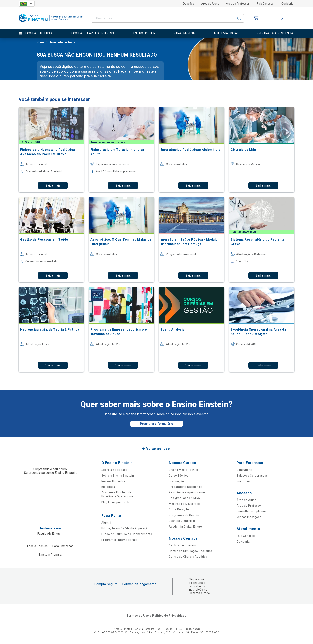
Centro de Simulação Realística (191, 551)
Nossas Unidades (113, 481)
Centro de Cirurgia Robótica (188, 557)
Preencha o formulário (157, 424)
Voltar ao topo (158, 449)
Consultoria (245, 470)
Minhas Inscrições (249, 517)
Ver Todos (244, 481)
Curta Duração (179, 509)
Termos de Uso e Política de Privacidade (156, 616)
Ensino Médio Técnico (184, 470)
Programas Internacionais (119, 540)
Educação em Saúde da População (125, 528)
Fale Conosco (265, 4)
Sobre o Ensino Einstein (118, 476)
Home (41, 43)
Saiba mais (53, 186)
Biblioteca (108, 487)
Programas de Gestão (184, 515)
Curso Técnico (179, 476)
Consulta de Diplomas (252, 511)
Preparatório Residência (186, 487)
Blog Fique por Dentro (116, 502)
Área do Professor (238, 4)
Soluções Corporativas (252, 476)
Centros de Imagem (183, 545)
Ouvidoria (287, 4)
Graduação (176, 481)
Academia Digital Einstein (187, 527)
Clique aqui (196, 579)
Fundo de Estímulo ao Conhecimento (127, 534)
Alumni (106, 523)
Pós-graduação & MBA (184, 498)
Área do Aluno (210, 4)
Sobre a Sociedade (114, 470)
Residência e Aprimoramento (189, 492)
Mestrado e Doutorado (184, 504)
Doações (189, 4)
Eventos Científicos (182, 521)
